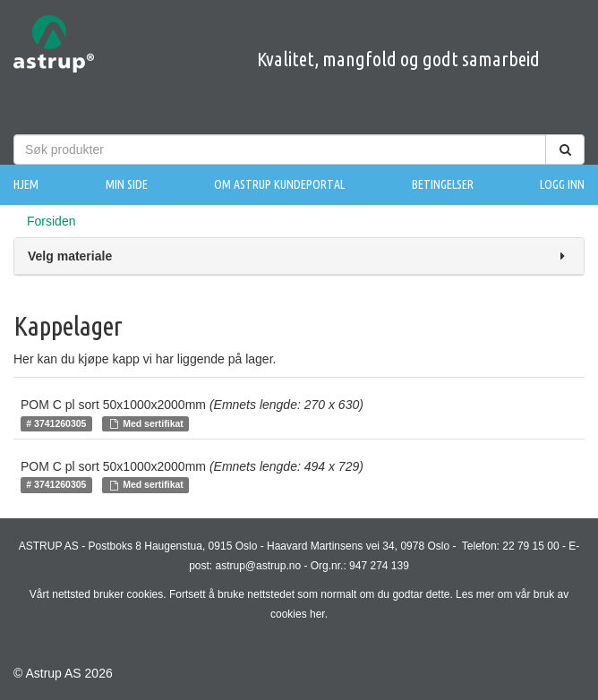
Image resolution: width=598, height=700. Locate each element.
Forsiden (51, 221)
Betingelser (443, 184)
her (317, 614)
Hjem (26, 184)
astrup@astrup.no (259, 566)
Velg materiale (299, 256)
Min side (127, 184)
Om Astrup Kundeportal (279, 184)
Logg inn (562, 184)
